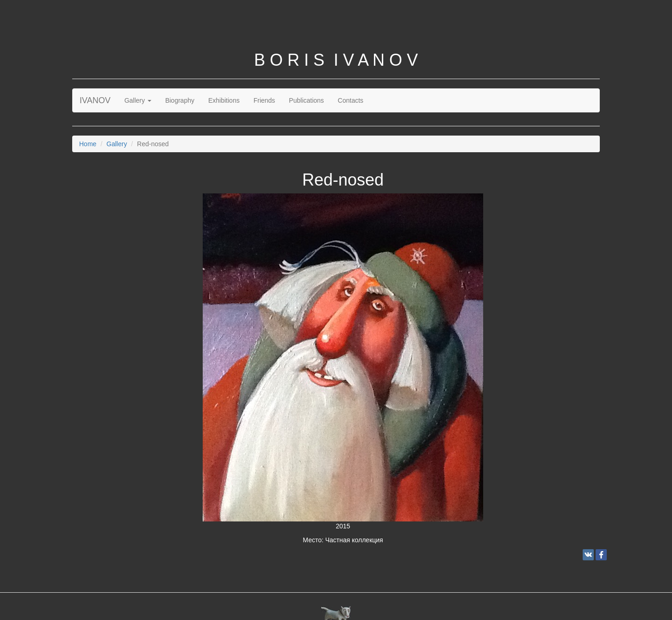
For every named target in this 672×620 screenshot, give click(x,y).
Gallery (138, 100)
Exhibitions (224, 100)
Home (88, 144)
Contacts (351, 100)
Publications (306, 100)
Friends (264, 100)
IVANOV (95, 100)
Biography (180, 100)
